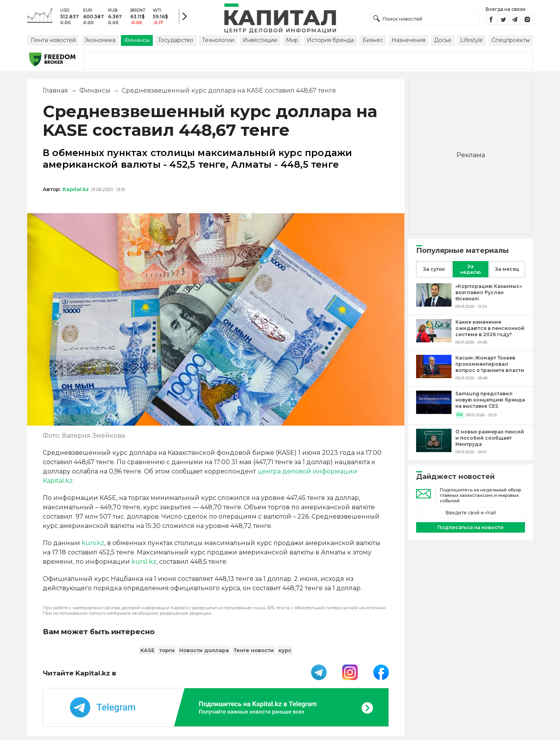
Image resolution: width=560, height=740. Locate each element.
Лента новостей (53, 40)
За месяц (507, 269)
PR (460, 415)
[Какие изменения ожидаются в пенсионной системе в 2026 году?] (434, 340)
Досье (443, 40)
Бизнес (373, 40)
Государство (176, 40)
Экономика (100, 40)
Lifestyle (472, 40)
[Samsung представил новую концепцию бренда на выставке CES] (434, 412)
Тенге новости (254, 650)
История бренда (330, 40)
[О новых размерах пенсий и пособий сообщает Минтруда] (434, 450)
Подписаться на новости (471, 527)
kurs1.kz (144, 562)
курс (285, 650)
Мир (292, 40)
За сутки (434, 269)
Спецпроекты (511, 40)
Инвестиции (260, 40)
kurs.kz (93, 543)
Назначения (409, 40)
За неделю (471, 269)
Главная (55, 90)
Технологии (218, 40)
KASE (147, 650)
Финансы (137, 40)
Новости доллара (204, 650)
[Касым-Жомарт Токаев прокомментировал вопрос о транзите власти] (434, 376)
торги (167, 650)
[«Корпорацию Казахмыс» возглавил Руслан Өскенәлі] (434, 304)
